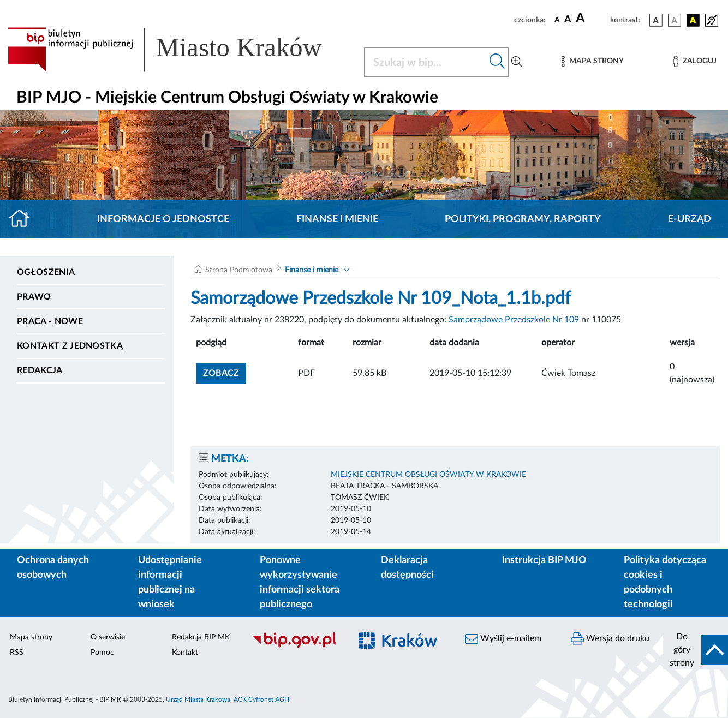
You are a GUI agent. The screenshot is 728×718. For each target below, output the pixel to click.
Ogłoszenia (46, 272)
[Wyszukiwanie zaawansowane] (517, 62)
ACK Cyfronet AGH (261, 699)
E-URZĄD (690, 219)
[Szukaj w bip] (497, 62)
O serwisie (108, 637)
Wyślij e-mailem (503, 639)
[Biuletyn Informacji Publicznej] (296, 647)
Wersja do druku (610, 639)
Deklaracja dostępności (407, 568)
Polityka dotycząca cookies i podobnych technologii (665, 582)
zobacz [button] (225, 372)
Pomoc (102, 653)
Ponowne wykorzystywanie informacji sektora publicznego (300, 582)
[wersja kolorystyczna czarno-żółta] (693, 20)
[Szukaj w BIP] (425, 62)
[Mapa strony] (593, 61)
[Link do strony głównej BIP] (179, 50)
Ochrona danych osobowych (53, 568)
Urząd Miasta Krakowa (198, 699)
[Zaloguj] (695, 61)
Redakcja (40, 370)
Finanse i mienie (337, 219)
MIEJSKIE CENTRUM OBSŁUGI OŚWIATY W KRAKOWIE (428, 475)
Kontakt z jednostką (70, 346)
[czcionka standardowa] (557, 20)
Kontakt (185, 653)
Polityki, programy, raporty (523, 219)
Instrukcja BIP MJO (544, 560)
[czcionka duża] (591, 19)
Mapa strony (31, 637)
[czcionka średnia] (568, 20)
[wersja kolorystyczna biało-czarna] (675, 20)
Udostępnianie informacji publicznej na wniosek (170, 582)
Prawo (34, 297)
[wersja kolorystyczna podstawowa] (656, 20)
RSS (17, 653)
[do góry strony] (696, 650)
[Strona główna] (24, 219)
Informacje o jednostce (163, 219)
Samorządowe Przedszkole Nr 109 (514, 320)
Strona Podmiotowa (239, 270)
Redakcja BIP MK (201, 637)
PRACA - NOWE (50, 321)
